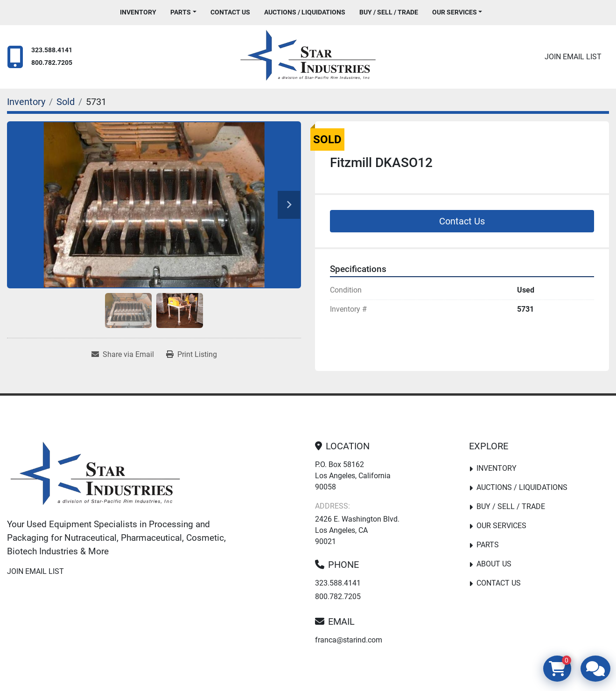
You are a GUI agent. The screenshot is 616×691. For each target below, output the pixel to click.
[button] (183, 12)
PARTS (181, 12)
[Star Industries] (95, 475)
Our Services (455, 12)
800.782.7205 (52, 63)
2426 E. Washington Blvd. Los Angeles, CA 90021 (357, 530)
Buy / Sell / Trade (389, 12)
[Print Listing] (192, 355)
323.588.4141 (52, 50)
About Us (494, 564)
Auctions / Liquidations (305, 12)
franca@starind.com (349, 640)
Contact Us (230, 12)
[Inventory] (26, 102)
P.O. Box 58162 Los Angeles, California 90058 (353, 476)
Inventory (138, 12)
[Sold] (66, 102)
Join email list (573, 57)
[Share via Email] (123, 355)
